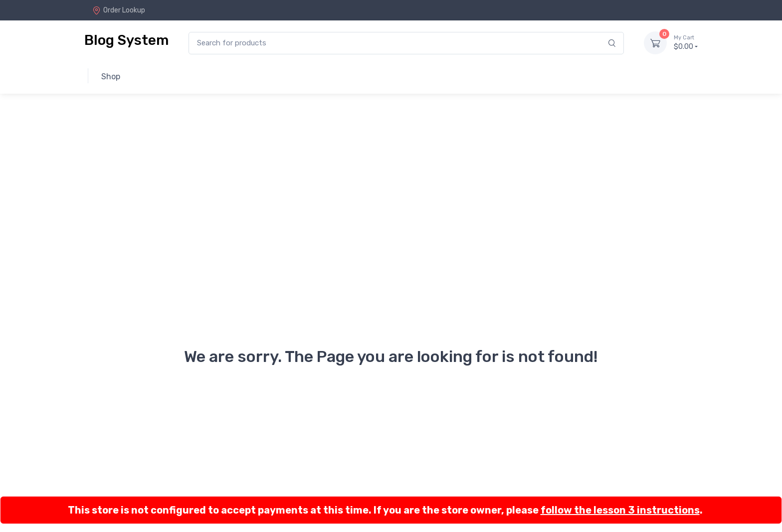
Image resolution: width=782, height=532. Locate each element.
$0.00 (686, 42)
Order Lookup (119, 10)
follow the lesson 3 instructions (620, 510)
